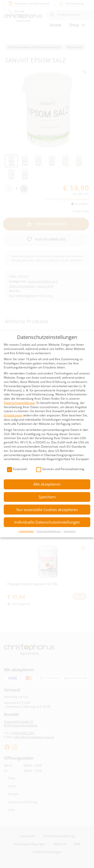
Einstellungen (13, 415)
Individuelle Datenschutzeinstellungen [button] (47, 522)
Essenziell (17, 469)
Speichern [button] (47, 497)
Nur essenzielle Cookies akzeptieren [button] (47, 510)
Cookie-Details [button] (26, 531)
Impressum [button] (70, 531)
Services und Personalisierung (60, 469)
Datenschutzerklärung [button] (49, 531)
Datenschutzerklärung (19, 403)
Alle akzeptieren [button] (47, 484)
